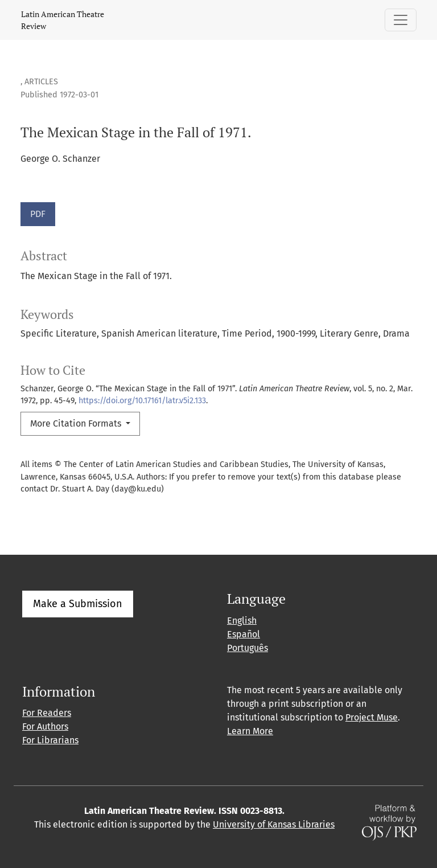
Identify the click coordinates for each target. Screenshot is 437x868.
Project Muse (372, 717)
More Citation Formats (77, 423)
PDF (38, 214)
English (242, 621)
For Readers (47, 713)
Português (248, 648)
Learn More (250, 731)
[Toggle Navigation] (401, 20)
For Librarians (50, 740)
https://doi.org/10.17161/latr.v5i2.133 (142, 401)
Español (244, 634)
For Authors (45, 726)
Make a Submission (78, 604)
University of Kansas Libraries (274, 824)
